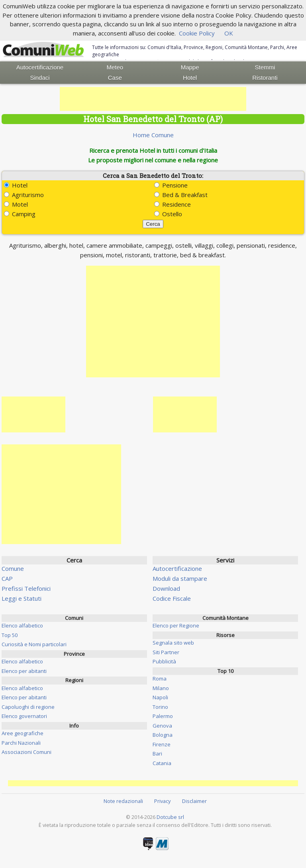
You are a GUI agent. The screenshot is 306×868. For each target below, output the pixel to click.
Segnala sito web (173, 643)
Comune (13, 568)
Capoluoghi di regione (28, 707)
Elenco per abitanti (24, 671)
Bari (157, 754)
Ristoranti (265, 78)
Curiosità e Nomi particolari (34, 644)
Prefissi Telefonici (26, 588)
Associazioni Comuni (26, 752)
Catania (162, 763)
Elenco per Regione (176, 625)
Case (115, 78)
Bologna (163, 735)
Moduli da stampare (180, 578)
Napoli (160, 697)
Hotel (190, 78)
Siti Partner (166, 652)
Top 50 (10, 635)
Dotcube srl (170, 817)
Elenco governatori (24, 716)
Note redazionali (123, 801)
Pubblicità (164, 661)
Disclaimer (194, 801)
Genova (162, 726)
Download (166, 588)
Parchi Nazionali (21, 743)
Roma (160, 679)
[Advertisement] (153, 99)
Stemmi (265, 67)
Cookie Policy (197, 33)
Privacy (162, 801)
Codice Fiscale (172, 598)
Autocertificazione (40, 67)
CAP (7, 578)
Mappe (190, 67)
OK (229, 33)
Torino (160, 707)
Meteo (115, 67)
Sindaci (40, 78)
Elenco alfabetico (22, 625)
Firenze (162, 744)
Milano (161, 688)
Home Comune (153, 135)
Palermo (163, 716)
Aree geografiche (23, 733)
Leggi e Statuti (22, 598)
